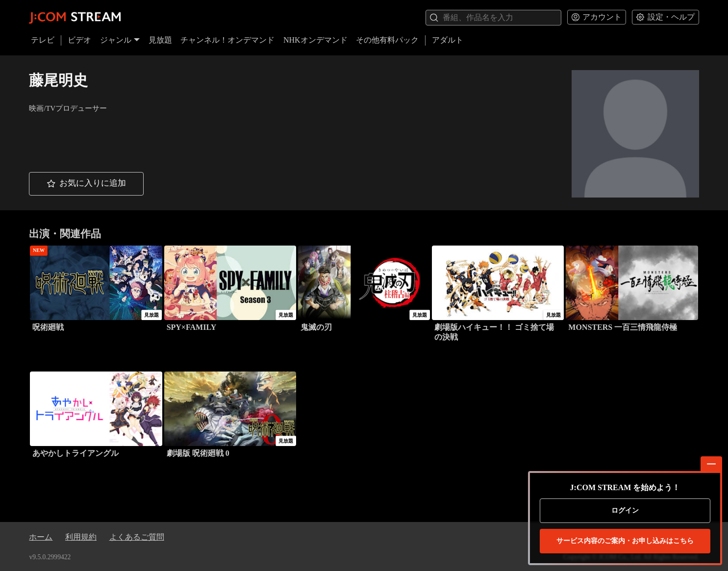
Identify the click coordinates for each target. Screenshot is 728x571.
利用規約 (81, 537)
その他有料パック (387, 40)
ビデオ (79, 40)
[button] (86, 184)
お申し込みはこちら (625, 541)
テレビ (43, 40)
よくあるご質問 (137, 537)
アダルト (448, 40)
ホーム (41, 537)
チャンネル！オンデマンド (227, 40)
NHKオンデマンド (315, 40)
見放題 (160, 40)
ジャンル (120, 40)
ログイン (625, 510)
